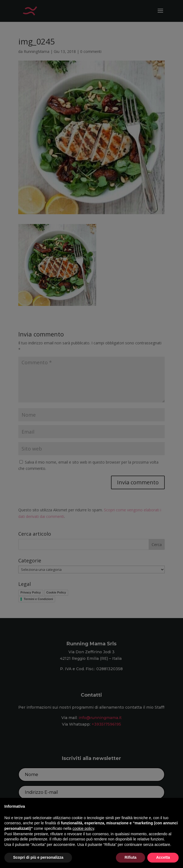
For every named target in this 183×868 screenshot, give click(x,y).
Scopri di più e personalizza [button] (38, 857)
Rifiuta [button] (131, 857)
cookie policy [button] (83, 828)
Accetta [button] (163, 857)
